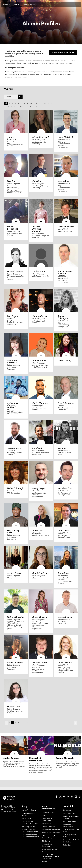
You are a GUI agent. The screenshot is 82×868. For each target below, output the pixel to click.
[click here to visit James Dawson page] (66, 601)
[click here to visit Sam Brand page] (41, 165)
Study (25, 807)
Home (6, 5)
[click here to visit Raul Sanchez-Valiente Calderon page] (66, 256)
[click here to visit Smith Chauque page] (41, 387)
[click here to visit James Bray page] (66, 165)
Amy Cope (37, 531)
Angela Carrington (63, 318)
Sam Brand (38, 181)
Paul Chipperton (66, 403)
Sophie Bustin (39, 272)
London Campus (11, 758)
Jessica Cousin (14, 573)
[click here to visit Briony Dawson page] (41, 601)
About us (16, 5)
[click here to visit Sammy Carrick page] (41, 300)
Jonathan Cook (65, 489)
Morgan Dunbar (40, 663)
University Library (28, 827)
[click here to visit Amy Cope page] (41, 515)
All (6, 103)
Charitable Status (48, 827)
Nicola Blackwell (40, 137)
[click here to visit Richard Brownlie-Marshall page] (41, 211)
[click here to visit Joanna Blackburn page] (16, 121)
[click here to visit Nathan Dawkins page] (16, 601)
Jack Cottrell (64, 531)
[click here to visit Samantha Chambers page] (16, 345)
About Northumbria (49, 808)
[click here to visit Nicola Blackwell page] (41, 121)
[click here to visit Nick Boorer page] (16, 165)
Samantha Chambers (12, 362)
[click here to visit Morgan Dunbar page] (41, 647)
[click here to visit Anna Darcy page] (66, 557)
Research (45, 815)
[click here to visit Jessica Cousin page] (16, 557)
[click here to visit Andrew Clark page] (16, 432)
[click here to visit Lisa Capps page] (16, 300)
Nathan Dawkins (16, 617)
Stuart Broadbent (12, 228)
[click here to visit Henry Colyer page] (41, 473)
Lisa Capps (13, 316)
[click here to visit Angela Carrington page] (66, 300)
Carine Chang (64, 361)
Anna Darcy (63, 573)
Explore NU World (65, 758)
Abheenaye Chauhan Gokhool (13, 405)
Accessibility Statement (51, 833)
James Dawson (65, 617)
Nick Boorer (13, 181)
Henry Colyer (39, 489)
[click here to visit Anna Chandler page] (41, 345)
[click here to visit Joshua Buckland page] (66, 211)
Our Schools (26, 818)
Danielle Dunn (65, 663)
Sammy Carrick (40, 316)
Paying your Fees (69, 813)
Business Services (49, 812)
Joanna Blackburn (12, 139)
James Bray (63, 181)
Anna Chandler (40, 361)
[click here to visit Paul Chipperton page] (66, 387)
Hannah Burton (15, 272)
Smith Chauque (40, 403)
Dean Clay (63, 448)
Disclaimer (46, 841)
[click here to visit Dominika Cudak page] (41, 557)
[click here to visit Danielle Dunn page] (66, 647)
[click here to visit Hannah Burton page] (16, 256)
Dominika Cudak (41, 573)
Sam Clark (37, 448)
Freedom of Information (51, 830)
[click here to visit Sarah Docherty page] (16, 647)
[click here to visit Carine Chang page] (66, 345)
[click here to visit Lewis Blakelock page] (66, 121)
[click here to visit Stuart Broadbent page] (16, 211)
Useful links (69, 807)
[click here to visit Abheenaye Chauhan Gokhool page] (16, 387)
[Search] (11, 97)
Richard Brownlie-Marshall (37, 229)
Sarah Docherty (15, 663)
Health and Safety (69, 822)
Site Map (45, 862)
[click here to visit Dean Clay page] (66, 432)
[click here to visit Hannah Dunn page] (16, 691)
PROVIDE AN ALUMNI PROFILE (63, 52)
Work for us (46, 824)
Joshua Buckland (66, 227)
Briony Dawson (40, 617)
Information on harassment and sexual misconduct (51, 857)
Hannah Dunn (14, 707)
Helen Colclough (15, 489)
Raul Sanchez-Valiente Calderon (65, 274)
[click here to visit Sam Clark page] (41, 432)
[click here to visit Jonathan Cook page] (66, 473)
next (75, 723)
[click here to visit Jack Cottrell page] (66, 515)
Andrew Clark (14, 448)
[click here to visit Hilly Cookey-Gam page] (16, 515)
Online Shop (67, 845)
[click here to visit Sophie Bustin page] (41, 256)
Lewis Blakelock (65, 137)
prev (7, 723)
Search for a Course (29, 810)
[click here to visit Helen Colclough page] (16, 473)
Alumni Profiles (30, 5)
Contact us (67, 810)
